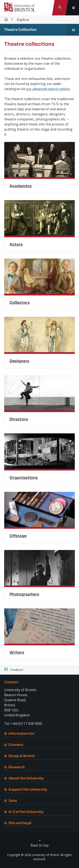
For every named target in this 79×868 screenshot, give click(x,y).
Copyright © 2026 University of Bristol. (33, 855)
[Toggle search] (60, 8)
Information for (19, 734)
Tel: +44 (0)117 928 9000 (23, 724)
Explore (23, 20)
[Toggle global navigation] (74, 8)
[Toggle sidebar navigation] (74, 30)
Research (14, 767)
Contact (11, 682)
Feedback (17, 670)
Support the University (26, 789)
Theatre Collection (20, 30)
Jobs (11, 801)
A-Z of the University (24, 812)
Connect (14, 745)
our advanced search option (48, 89)
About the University (24, 778)
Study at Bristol (19, 756)
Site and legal (18, 823)
